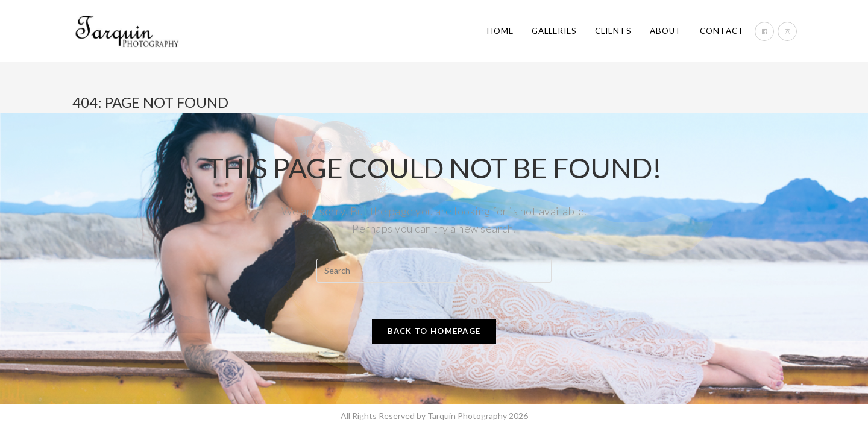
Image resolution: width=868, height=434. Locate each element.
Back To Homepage (434, 331)
